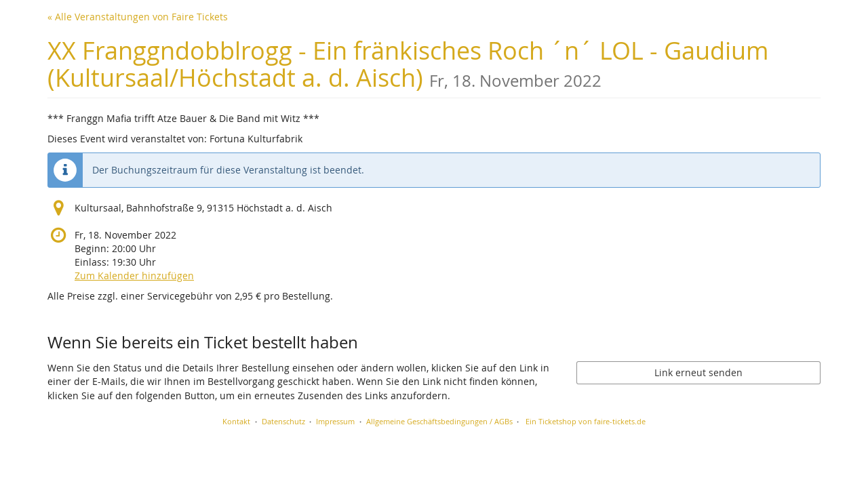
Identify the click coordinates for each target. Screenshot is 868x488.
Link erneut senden (698, 372)
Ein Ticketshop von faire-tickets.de (586, 421)
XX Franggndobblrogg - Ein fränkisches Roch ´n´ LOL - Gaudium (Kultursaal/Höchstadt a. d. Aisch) (408, 64)
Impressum (335, 421)
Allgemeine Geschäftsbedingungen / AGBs (439, 421)
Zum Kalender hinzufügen (134, 276)
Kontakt (236, 421)
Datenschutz (283, 421)
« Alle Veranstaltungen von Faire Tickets (138, 17)
